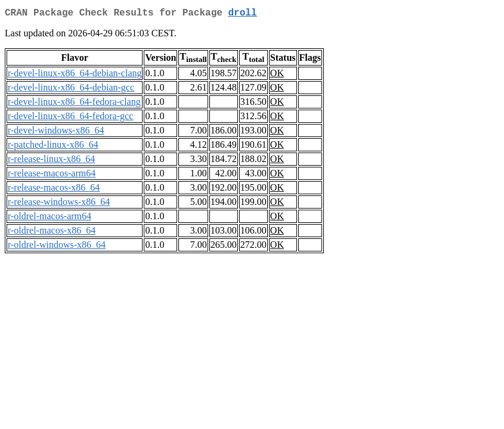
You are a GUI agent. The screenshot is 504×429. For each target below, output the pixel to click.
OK (277, 75)
